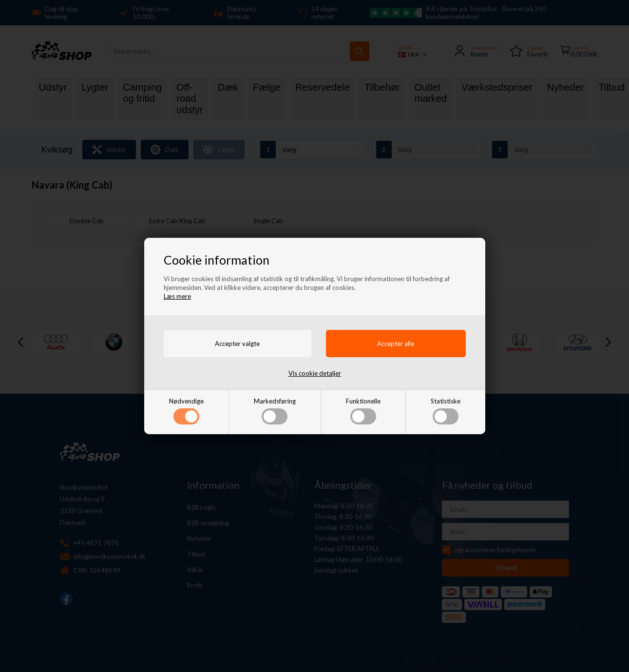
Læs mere (177, 296)
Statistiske (446, 411)
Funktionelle (363, 411)
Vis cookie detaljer (315, 373)
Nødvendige (186, 411)
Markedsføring (275, 411)
